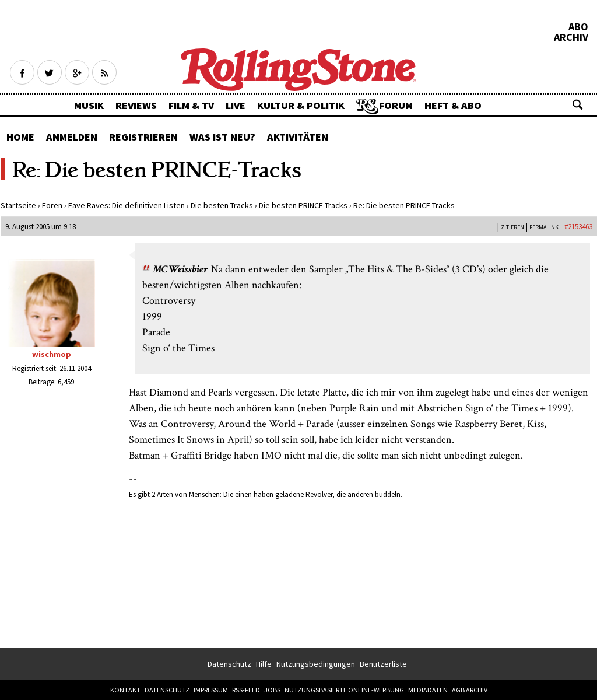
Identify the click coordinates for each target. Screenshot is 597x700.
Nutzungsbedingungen (316, 664)
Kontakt (125, 690)
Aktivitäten (298, 137)
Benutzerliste (383, 664)
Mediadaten (428, 690)
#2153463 (578, 227)
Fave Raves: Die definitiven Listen (127, 205)
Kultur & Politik (301, 105)
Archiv (571, 37)
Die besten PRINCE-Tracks (303, 205)
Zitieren (512, 227)
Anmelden (72, 137)
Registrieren (143, 137)
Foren (52, 205)
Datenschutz (229, 664)
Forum (396, 105)
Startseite (18, 205)
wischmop (52, 354)
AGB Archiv (470, 690)
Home (20, 137)
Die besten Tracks (222, 205)
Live (236, 105)
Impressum (211, 690)
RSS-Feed (246, 690)
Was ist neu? (222, 137)
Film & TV (191, 105)
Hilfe (264, 664)
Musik (89, 105)
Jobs (272, 690)
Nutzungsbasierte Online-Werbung (344, 690)
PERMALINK (544, 227)
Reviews (136, 105)
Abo (578, 27)
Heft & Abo (453, 105)
